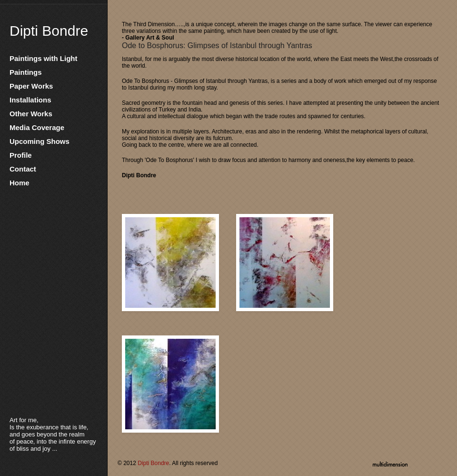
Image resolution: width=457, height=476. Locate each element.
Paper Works (31, 86)
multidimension (391, 463)
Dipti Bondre (49, 31)
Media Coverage (37, 127)
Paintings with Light (44, 58)
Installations (30, 100)
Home (20, 183)
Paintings (26, 72)
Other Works (31, 114)
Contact (23, 169)
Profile (21, 155)
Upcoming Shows (40, 141)
